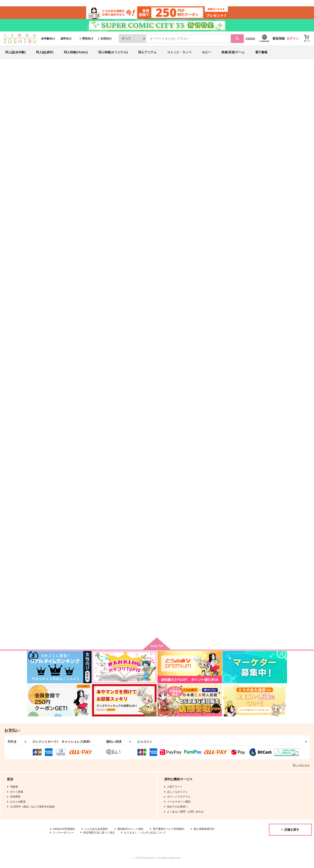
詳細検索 (250, 40)
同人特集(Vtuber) (76, 53)
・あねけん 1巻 (172, 399)
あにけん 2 (83, 492)
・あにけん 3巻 (214, 305)
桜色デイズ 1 (256, 305)
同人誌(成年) (45, 53)
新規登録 (279, 40)
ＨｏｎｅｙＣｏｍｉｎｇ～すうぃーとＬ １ (266, 494)
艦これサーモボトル (132, 593)
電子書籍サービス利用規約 (169, 831)
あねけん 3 (254, 209)
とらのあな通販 (35, 72)
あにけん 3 (126, 399)
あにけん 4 (83, 305)
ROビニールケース (174, 593)
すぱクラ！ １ (172, 93)
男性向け (86, 40)
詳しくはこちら (301, 767)
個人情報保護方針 (204, 831)
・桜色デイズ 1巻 (130, 305)
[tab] (100, 137)
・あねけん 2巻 (172, 305)
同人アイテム (147, 53)
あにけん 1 (211, 492)
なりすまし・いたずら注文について (145, 835)
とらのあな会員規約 (96, 831)
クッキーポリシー (63, 835)
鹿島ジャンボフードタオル (94, 593)
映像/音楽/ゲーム (233, 53)
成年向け (66, 40)
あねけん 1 (254, 399)
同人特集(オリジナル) (113, 53)
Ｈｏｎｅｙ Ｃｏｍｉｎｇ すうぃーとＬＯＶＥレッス (138, 494)
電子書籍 (261, 53)
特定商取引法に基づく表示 (99, 835)
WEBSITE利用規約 (64, 831)
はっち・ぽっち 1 (173, 209)
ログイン (293, 40)
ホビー (206, 53)
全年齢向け (48, 40)
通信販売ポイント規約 (131, 831)
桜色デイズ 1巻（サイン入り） (133, 93)
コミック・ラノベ (179, 53)
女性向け (105, 40)
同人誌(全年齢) (15, 53)
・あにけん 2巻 (214, 399)
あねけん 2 (83, 399)
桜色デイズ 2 (213, 209)
